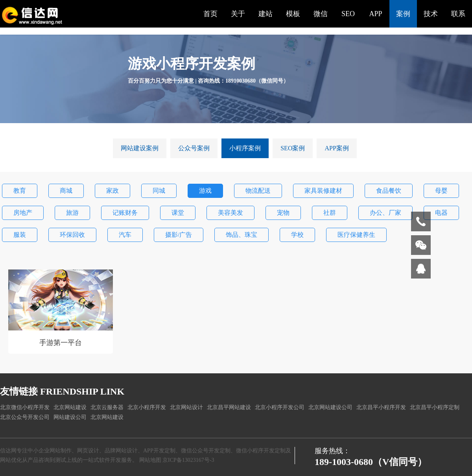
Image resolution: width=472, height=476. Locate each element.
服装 (20, 235)
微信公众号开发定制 (206, 451)
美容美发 (230, 213)
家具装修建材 (323, 191)
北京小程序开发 (147, 407)
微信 (321, 14)
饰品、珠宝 (242, 235)
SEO (348, 14)
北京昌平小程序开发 (381, 407)
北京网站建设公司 (330, 407)
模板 (293, 14)
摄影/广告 (179, 235)
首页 (210, 14)
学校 (297, 235)
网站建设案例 (140, 148)
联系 (458, 14)
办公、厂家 (385, 213)
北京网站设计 (186, 407)
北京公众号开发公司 (25, 417)
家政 (112, 191)
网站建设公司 (70, 417)
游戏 (205, 191)
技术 (431, 14)
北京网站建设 (70, 407)
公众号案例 (194, 148)
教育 (20, 191)
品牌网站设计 (121, 451)
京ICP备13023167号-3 (188, 460)
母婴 (441, 191)
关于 (238, 14)
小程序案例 (245, 148)
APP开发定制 (159, 451)
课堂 (178, 213)
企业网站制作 (55, 451)
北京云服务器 (107, 407)
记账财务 (125, 213)
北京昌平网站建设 (229, 407)
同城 (159, 191)
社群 (330, 213)
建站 (265, 14)
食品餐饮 (389, 191)
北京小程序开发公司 (280, 407)
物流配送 (258, 191)
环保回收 (72, 235)
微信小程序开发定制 (261, 451)
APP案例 (336, 148)
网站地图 (150, 460)
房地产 (23, 213)
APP (375, 14)
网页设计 (88, 451)
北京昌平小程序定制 (435, 407)
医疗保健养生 (356, 235)
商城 (66, 191)
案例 (403, 14)
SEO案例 (293, 148)
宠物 (283, 213)
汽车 (125, 235)
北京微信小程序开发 (25, 407)
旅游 (72, 213)
